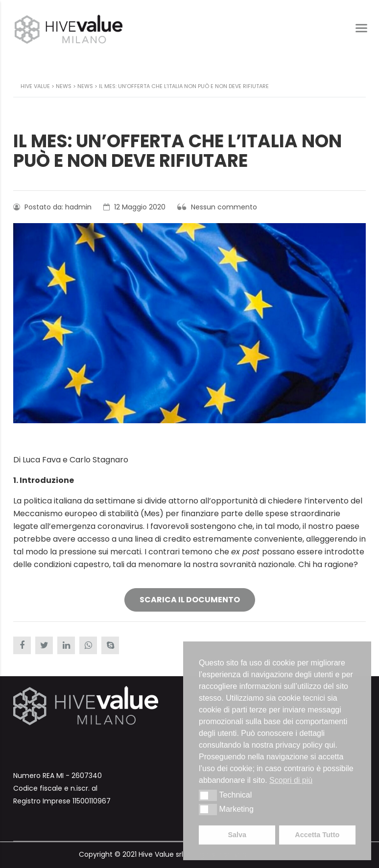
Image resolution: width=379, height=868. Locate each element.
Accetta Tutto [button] (317, 835)
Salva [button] (237, 835)
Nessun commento (217, 207)
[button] (208, 795)
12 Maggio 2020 (134, 207)
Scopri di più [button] (291, 780)
